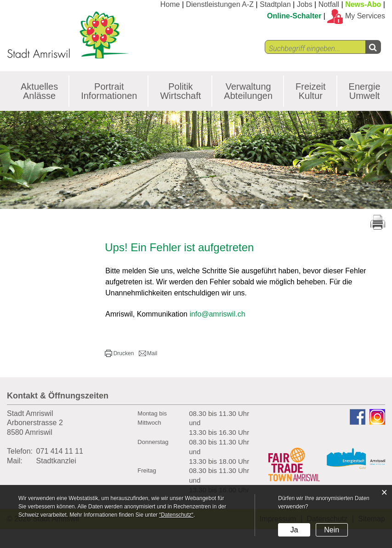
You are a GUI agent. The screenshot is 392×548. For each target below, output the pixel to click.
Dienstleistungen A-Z (220, 4)
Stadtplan (275, 4)
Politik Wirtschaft (180, 91)
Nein (332, 530)
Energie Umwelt (365, 91)
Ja (294, 530)
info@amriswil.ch (217, 314)
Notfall (329, 4)
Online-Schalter (294, 16)
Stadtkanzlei (56, 461)
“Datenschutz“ (176, 515)
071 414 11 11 (60, 451)
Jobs (305, 4)
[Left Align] (373, 47)
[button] (119, 353)
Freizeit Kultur (311, 91)
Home (170, 4)
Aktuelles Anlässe (39, 91)
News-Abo (363, 4)
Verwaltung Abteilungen (248, 91)
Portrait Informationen (109, 91)
